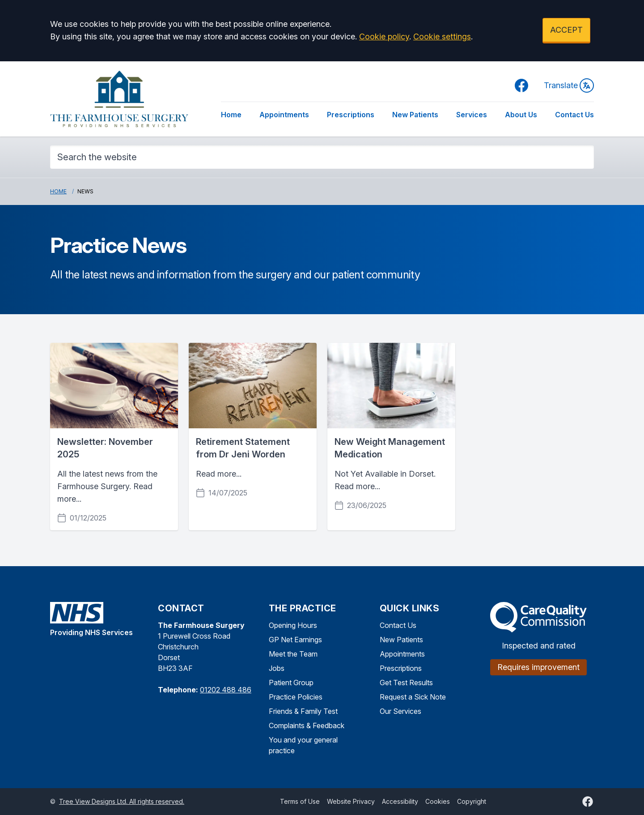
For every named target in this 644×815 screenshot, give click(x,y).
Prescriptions (351, 115)
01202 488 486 (226, 690)
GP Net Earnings (295, 640)
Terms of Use (300, 801)
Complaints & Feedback (307, 725)
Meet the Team (293, 654)
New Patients (415, 115)
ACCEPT (566, 30)
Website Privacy (351, 801)
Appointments (284, 115)
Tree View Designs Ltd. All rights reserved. (122, 801)
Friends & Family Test (303, 711)
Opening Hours (293, 625)
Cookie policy (384, 36)
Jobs (277, 668)
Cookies (438, 801)
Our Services (400, 711)
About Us (521, 115)
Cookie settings (442, 36)
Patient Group (291, 683)
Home (231, 115)
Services (472, 115)
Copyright (472, 801)
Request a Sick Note (413, 697)
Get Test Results (406, 683)
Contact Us (574, 115)
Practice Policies (296, 697)
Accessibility (400, 801)
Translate (569, 85)
